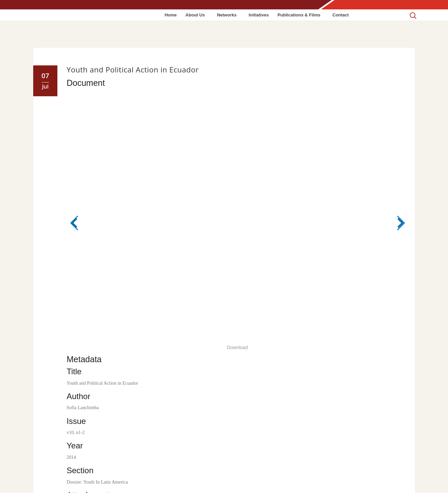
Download (237, 347)
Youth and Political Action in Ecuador (133, 69)
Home (170, 15)
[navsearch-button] (413, 11)
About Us (195, 15)
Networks (227, 15)
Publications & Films (299, 15)
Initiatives (259, 15)
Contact (341, 15)
